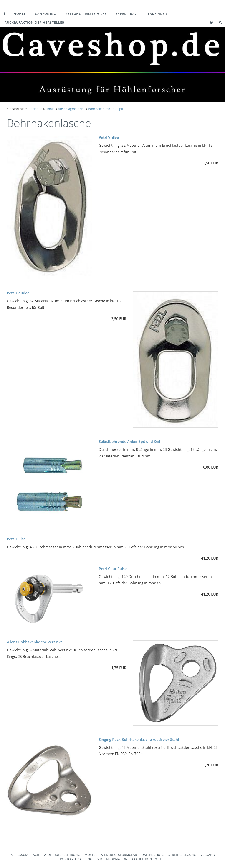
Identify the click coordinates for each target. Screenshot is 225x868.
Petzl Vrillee (109, 137)
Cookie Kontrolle (148, 859)
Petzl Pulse (16, 539)
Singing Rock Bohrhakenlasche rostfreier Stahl (139, 740)
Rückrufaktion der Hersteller (34, 22)
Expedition (126, 14)
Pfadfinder (156, 14)
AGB (36, 855)
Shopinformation (112, 859)
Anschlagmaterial (71, 109)
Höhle (20, 14)
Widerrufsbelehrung (62, 855)
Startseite (35, 109)
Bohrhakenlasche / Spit (106, 109)
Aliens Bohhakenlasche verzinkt (34, 642)
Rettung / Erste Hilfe (86, 14)
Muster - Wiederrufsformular (111, 855)
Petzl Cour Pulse (113, 569)
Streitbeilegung (182, 855)
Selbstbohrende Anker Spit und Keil (129, 442)
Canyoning (46, 14)
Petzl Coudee (18, 293)
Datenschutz (153, 855)
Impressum (19, 855)
